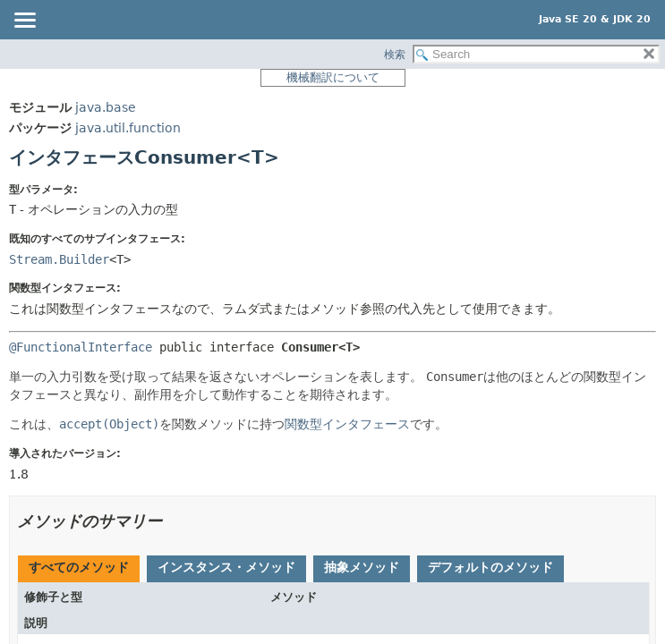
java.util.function (128, 128)
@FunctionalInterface (81, 347)
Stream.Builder (59, 259)
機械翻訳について (333, 77)
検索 (395, 55)
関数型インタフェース (347, 424)
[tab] (79, 569)
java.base (106, 107)
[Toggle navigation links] (24, 21)
